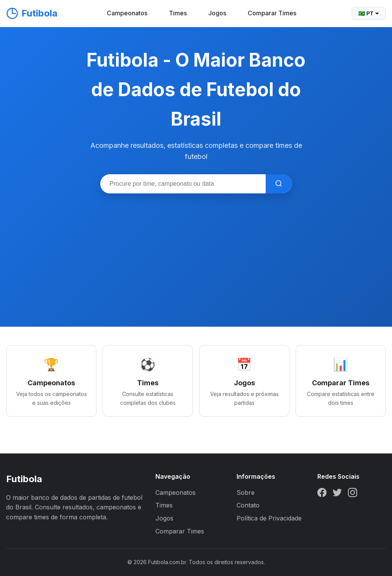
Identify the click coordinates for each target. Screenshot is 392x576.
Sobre (246, 493)
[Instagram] (353, 494)
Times (178, 13)
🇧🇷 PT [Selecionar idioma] (369, 13)
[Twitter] (337, 494)
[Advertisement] (196, 251)
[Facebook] (322, 494)
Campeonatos (127, 13)
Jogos (217, 13)
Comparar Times (272, 13)
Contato (248, 505)
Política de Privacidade (269, 518)
